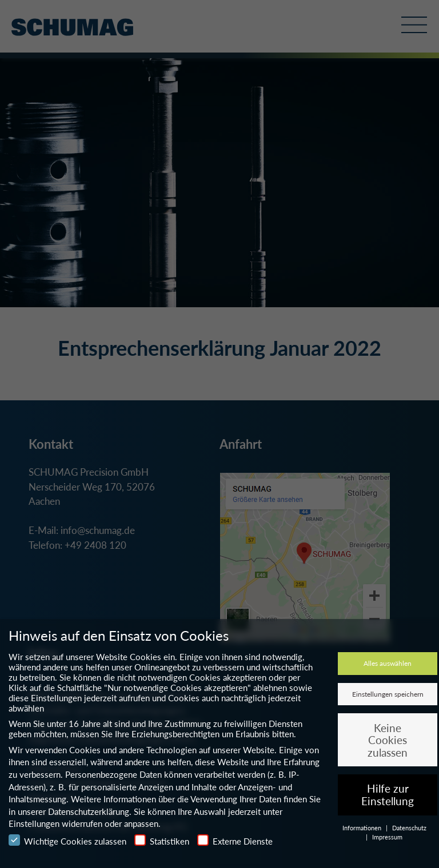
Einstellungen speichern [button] (388, 694)
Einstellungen (34, 823)
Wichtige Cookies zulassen (67, 840)
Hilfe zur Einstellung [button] (388, 795)
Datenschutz (409, 828)
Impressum (387, 837)
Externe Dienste (235, 840)
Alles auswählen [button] (388, 663)
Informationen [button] (363, 828)
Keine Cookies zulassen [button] (388, 740)
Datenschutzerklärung (89, 811)
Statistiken (162, 840)
